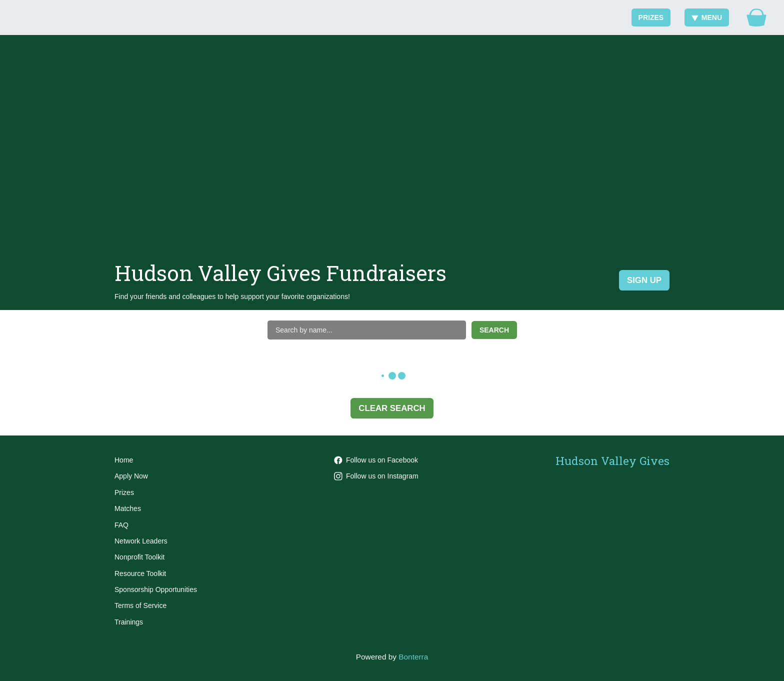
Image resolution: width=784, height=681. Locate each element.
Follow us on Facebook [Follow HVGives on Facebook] (376, 460)
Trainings (129, 622)
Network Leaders (141, 541)
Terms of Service (140, 605)
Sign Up (644, 280)
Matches (128, 508)
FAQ (121, 525)
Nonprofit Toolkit (139, 557)
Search (494, 330)
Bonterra (413, 657)
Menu (707, 17)
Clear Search (392, 408)
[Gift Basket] (756, 17)
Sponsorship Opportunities (156, 589)
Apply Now (131, 476)
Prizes (651, 17)
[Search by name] (367, 330)
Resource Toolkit (140, 573)
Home (124, 460)
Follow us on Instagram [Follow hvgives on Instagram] (376, 476)
